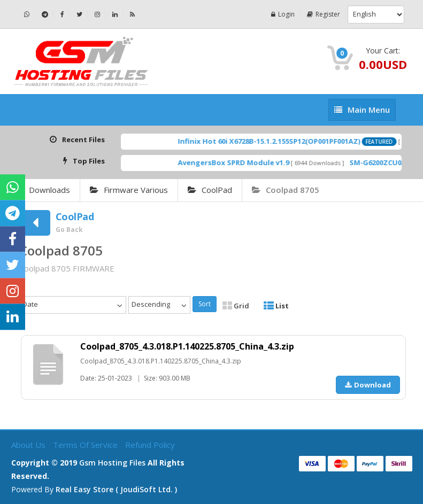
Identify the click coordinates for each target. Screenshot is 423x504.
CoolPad (210, 190)
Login (283, 14)
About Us (29, 445)
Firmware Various (129, 190)
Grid (236, 306)
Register (324, 14)
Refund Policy (150, 445)
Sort (205, 304)
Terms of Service (86, 445)
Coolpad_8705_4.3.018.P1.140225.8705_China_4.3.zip (187, 346)
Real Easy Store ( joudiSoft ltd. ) (116, 489)
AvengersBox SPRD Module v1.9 (244, 162)
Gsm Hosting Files (112, 463)
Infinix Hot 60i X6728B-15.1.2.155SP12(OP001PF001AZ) (279, 141)
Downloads (49, 190)
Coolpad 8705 (286, 190)
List (276, 306)
